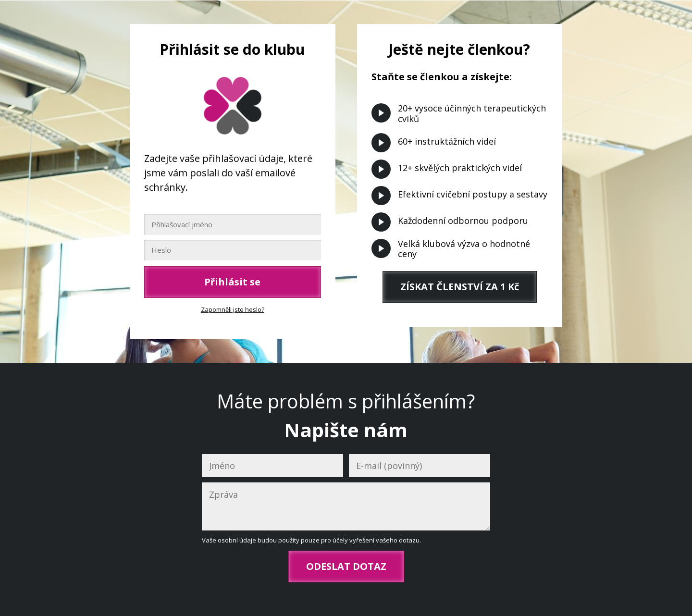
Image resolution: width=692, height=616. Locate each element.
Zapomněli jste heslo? (233, 309)
